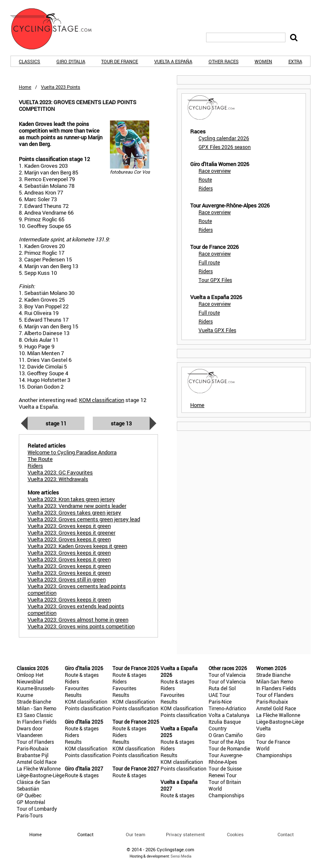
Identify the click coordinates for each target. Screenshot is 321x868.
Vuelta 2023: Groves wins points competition (81, 626)
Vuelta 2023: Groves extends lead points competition (76, 609)
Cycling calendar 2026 (224, 138)
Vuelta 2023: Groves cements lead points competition (77, 589)
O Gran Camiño (226, 735)
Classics (29, 61)
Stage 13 (121, 423)
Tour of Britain (225, 782)
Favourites (77, 688)
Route (205, 179)
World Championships (226, 792)
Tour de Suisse (225, 768)
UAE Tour (219, 695)
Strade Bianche (34, 702)
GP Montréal (31, 802)
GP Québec (29, 795)
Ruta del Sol (222, 688)
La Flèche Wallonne (39, 768)
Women (263, 61)
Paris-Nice (220, 702)
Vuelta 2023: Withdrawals (58, 479)
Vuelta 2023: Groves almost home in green (78, 620)
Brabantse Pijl (33, 755)
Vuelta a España (173, 61)
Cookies (235, 834)
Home (25, 87)
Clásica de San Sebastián (33, 785)
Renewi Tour (223, 775)
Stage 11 (56, 423)
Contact (286, 834)
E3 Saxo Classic (35, 715)
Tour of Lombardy (37, 809)
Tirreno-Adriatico (227, 708)
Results (73, 695)
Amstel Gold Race (37, 762)
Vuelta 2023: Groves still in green (67, 579)
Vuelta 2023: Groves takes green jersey (74, 512)
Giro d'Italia (71, 61)
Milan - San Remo (37, 708)
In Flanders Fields (37, 722)
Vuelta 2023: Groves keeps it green (69, 526)
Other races (224, 61)
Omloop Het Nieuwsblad (30, 678)
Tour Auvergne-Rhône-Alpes (226, 758)
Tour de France (120, 61)
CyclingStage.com (56, 29)
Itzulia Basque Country (225, 725)
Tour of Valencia (227, 675)
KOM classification (102, 400)
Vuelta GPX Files (217, 330)
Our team (136, 834)
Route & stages (82, 675)
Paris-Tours (30, 815)
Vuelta (264, 728)
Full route (209, 262)
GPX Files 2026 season (225, 147)
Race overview (215, 171)
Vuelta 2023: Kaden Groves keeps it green (77, 546)
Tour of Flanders (35, 742)
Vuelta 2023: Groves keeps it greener (71, 533)
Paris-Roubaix (33, 748)
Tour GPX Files (215, 280)
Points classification (88, 708)
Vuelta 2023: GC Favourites (60, 472)
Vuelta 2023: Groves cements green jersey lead (84, 519)
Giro (261, 735)
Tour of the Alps (227, 742)
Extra (295, 61)
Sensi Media (181, 856)
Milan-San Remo (275, 681)
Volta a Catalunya (229, 715)
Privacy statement (185, 834)
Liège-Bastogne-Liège (41, 775)
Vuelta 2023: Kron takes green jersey (71, 499)
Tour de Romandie (229, 748)
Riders (206, 188)
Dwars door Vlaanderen (30, 732)
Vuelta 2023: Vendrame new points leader (77, 506)
